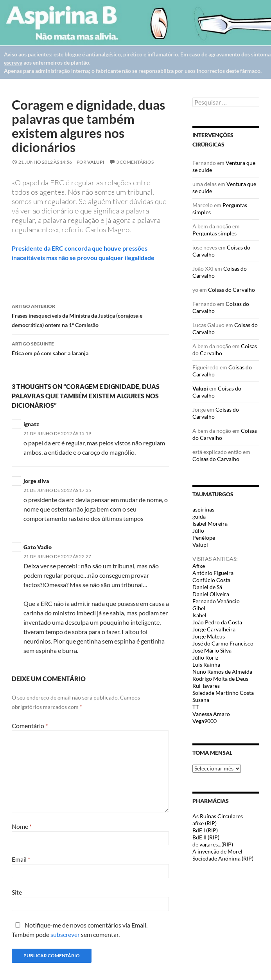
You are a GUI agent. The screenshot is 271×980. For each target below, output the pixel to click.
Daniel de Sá (207, 587)
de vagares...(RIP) (213, 844)
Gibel (199, 608)
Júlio (198, 531)
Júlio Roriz (205, 657)
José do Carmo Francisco (223, 643)
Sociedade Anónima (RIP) (223, 858)
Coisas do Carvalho (232, 290)
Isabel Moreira (210, 523)
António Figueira (213, 573)
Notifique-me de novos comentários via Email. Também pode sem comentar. (80, 930)
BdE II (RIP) (206, 837)
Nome (22, 826)
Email (21, 859)
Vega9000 (205, 721)
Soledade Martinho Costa (223, 693)
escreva (13, 62)
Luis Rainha (206, 664)
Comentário (30, 726)
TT (196, 707)
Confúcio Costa (211, 580)
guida (199, 516)
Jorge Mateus (209, 636)
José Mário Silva (212, 650)
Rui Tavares (206, 686)
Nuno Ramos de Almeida (222, 672)
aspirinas (203, 509)
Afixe (199, 566)
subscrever (65, 934)
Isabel (199, 615)
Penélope (204, 538)
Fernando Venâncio (216, 601)
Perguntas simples (214, 233)
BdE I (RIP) (205, 830)
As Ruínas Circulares (218, 816)
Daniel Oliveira (211, 594)
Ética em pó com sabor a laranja (90, 348)
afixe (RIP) (205, 823)
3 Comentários (135, 162)
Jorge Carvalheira (214, 629)
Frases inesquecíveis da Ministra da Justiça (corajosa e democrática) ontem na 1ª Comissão (90, 315)
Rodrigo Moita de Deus (220, 679)
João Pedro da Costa (217, 622)
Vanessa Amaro (211, 714)
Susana (201, 700)
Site (17, 892)
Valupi (96, 162)
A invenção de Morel (217, 851)
